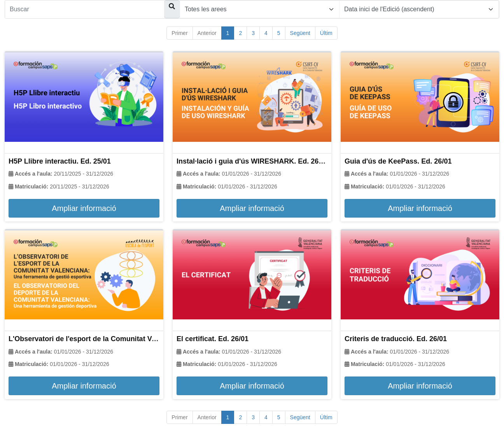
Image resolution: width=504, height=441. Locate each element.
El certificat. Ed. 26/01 (213, 339)
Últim (326, 33)
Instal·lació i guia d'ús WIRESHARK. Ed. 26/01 (252, 161)
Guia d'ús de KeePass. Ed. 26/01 (398, 161)
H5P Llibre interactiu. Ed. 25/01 (60, 161)
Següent (300, 33)
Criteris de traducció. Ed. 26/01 (396, 339)
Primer (179, 33)
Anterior (207, 33)
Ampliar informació (84, 208)
